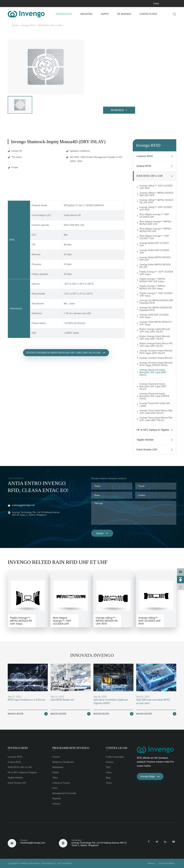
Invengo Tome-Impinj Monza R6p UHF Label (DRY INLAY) (156, 412)
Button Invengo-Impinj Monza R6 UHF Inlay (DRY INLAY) (156, 345)
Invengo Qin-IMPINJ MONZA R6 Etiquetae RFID (156, 309)
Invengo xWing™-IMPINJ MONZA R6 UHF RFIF (156, 201)
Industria (86, 14)
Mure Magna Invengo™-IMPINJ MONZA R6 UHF (155, 230)
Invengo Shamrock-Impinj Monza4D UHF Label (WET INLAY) (153, 386)
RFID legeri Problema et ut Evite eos (26, 700)
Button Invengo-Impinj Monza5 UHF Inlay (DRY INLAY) (155, 330)
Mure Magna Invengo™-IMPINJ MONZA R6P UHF (155, 223)
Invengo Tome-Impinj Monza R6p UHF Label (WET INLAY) (156, 419)
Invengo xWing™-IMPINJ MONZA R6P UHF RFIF (156, 194)
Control (56, 757)
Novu (55, 788)
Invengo (119, 110)
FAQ (108, 767)
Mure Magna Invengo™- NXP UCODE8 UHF (154, 216)
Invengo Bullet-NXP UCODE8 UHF (154, 251)
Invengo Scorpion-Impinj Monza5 (156, 358)
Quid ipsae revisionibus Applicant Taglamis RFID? (111, 701)
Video (109, 772)
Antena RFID (144, 166)
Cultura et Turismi (61, 783)
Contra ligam (117, 748)
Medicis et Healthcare (63, 762)
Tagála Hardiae (145, 440)
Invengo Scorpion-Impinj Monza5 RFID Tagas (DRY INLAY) (156, 352)
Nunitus (110, 762)
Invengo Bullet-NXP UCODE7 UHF (154, 244)
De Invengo (124, 14)
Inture (109, 783)
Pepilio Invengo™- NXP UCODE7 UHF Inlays (156, 295)
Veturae (56, 804)
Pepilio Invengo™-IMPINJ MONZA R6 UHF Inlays (152, 287)
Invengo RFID (64, 14)
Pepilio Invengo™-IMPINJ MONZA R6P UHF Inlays (152, 280)
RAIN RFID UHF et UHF (50, 25)
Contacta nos (148, 14)
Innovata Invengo (92, 655)
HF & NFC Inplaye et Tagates (153, 430)
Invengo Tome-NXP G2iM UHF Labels (155, 405)
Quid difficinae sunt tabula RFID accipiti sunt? (153, 701)
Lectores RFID (145, 156)
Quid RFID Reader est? (62, 700)
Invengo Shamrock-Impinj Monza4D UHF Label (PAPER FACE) (154, 396)
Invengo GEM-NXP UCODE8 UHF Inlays (154, 316)
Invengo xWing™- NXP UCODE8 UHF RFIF (156, 187)
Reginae (57, 798)
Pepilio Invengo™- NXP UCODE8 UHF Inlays (156, 273)
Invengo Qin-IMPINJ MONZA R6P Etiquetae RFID (156, 302)
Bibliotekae (58, 767)
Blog (108, 778)
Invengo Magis (150, 776)
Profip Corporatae (115, 757)
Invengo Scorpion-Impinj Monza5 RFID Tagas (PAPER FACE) (156, 364)
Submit (102, 533)
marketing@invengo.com (23, 505)
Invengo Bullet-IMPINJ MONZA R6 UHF (155, 266)
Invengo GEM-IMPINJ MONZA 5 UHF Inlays (156, 323)
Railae (56, 772)
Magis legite (28, 714)
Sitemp (151, 863)
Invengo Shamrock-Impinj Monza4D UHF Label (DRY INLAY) (94, 25)
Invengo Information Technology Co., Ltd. (41, 863)
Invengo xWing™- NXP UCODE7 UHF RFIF (156, 208)
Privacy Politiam (167, 863)
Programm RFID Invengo (71, 748)
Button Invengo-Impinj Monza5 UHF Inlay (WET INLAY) (155, 338)
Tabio (55, 778)
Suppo (105, 14)
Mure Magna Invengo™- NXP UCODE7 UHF (154, 237)
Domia (15, 25)
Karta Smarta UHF (147, 450)
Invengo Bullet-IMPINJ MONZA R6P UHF (155, 259)
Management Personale (64, 793)
